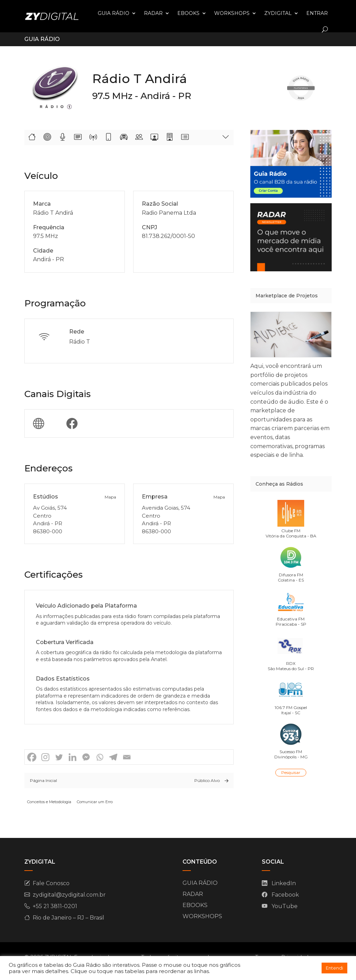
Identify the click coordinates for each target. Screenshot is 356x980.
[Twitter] (59, 757)
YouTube (285, 906)
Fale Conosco (51, 883)
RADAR (153, 13)
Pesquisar (291, 772)
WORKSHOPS (232, 13)
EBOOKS (188, 13)
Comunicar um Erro (95, 802)
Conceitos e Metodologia (49, 802)
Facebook (285, 895)
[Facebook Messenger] (86, 757)
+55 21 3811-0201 (55, 906)
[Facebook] (32, 757)
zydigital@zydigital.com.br (69, 895)
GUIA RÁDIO (114, 13)
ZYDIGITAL (278, 13)
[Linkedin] (72, 757)
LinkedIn (284, 883)
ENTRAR (317, 13)
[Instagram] (45, 757)
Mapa (110, 497)
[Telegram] (113, 757)
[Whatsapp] (100, 757)
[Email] (127, 757)
